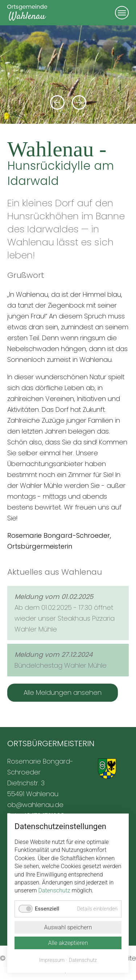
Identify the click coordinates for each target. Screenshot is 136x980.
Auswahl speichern (68, 927)
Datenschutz (54, 890)
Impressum (52, 960)
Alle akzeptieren (68, 943)
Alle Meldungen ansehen (63, 692)
